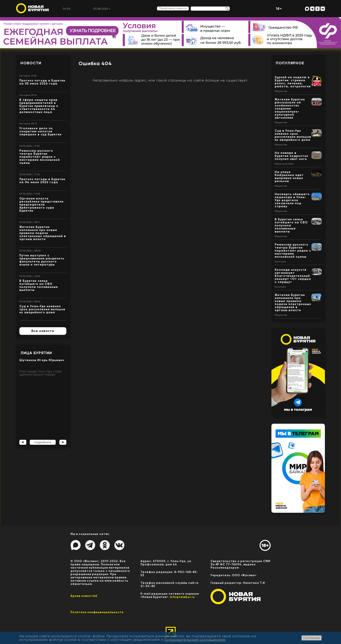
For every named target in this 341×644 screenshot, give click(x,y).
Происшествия (284, 164)
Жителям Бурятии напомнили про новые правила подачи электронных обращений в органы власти (43, 233)
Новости (31, 63)
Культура (280, 262)
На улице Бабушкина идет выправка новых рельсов (289, 177)
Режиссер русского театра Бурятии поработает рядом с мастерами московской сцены (40, 157)
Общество (281, 91)
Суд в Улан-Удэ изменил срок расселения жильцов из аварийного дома (42, 309)
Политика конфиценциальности (97, 612)
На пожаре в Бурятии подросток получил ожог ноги (292, 156)
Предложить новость (173, 8)
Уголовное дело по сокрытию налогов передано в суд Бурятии (40, 131)
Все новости (43, 331)
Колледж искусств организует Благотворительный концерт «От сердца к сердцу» (293, 276)
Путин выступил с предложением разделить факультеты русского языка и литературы (42, 260)
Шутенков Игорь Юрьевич (42, 360)
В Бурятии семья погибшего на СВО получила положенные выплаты (39, 285)
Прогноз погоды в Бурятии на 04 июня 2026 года (42, 181)
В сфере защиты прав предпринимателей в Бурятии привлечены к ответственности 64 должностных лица (39, 106)
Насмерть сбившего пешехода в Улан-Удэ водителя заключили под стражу (292, 200)
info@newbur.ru (182, 597)
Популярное (290, 63)
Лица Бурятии (36, 353)
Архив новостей (84, 596)
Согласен (312, 638)
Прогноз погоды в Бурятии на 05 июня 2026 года (42, 82)
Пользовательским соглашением (195, 640)
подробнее (43, 442)
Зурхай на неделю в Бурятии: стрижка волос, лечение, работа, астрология (293, 82)
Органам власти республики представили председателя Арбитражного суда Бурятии (41, 205)
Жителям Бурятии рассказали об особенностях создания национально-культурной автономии (290, 109)
